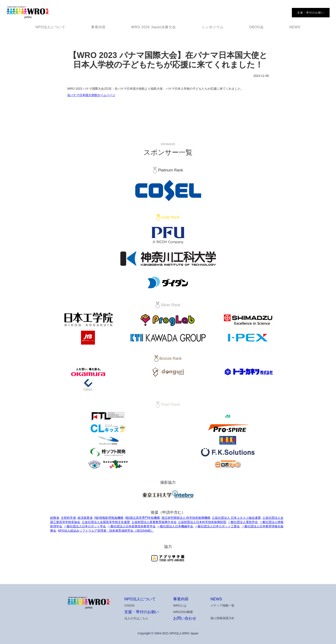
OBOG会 (256, 27)
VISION (129, 605)
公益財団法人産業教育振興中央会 (154, 522)
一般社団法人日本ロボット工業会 (217, 526)
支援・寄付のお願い (142, 612)
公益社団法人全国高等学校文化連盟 (106, 522)
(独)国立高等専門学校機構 (142, 518)
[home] (28, 13)
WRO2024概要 (183, 612)
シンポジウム (213, 27)
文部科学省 (68, 518)
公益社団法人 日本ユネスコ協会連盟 (236, 518)
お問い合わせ (185, 618)
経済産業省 (85, 518)
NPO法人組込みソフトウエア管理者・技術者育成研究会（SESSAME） (106, 531)
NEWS (295, 27)
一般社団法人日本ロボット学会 (85, 526)
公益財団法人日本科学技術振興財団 (202, 522)
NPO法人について (51, 27)
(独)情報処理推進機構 (109, 518)
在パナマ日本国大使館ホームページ (91, 95)
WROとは (180, 605)
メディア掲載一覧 (222, 605)
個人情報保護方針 (222, 618)
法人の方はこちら (136, 618)
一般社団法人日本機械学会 (175, 526)
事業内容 (98, 27)
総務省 (55, 518)
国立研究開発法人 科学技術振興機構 (186, 518)
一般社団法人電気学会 (243, 522)
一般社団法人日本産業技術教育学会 (132, 526)
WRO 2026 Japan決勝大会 (154, 27)
